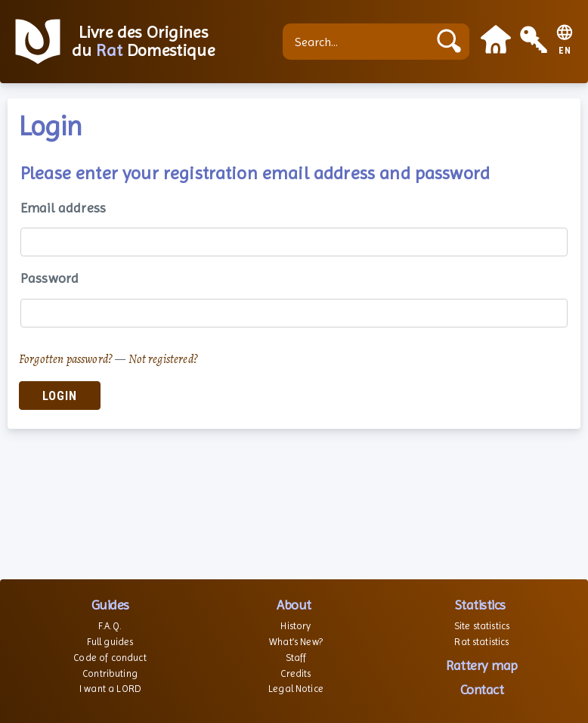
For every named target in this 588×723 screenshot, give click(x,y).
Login (60, 396)
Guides (110, 605)
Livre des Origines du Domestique (143, 42)
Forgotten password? (66, 359)
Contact (482, 689)
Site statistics (482, 626)
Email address (63, 208)
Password (50, 278)
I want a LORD (110, 689)
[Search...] (359, 42)
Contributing (110, 673)
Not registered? (163, 359)
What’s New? (296, 642)
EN (565, 51)
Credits (296, 673)
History (296, 626)
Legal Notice (296, 689)
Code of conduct (110, 658)
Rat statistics (481, 642)
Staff (296, 658)
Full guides (110, 642)
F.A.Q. (110, 626)
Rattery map (482, 665)
